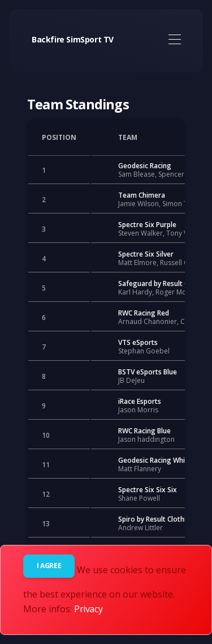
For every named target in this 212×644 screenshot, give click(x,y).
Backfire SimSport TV (73, 39)
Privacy (88, 609)
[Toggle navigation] (174, 40)
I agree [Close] (49, 566)
